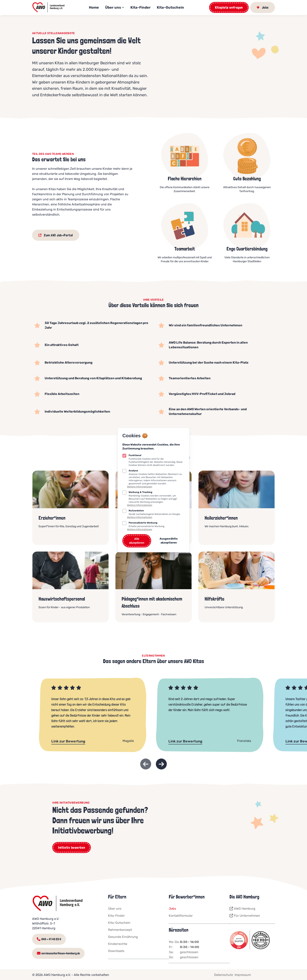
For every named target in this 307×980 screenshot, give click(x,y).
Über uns (115, 7)
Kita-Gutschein (170, 7)
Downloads (116, 951)
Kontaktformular (181, 916)
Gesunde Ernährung (123, 937)
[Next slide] (161, 764)
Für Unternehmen (245, 916)
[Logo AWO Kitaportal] (49, 7)
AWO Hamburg (242, 909)
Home (94, 7)
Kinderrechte (118, 944)
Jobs (172, 909)
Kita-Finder (140, 7)
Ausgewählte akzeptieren (169, 541)
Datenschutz (224, 974)
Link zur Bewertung (68, 741)
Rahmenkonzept (120, 930)
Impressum (243, 974)
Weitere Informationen (140, 487)
